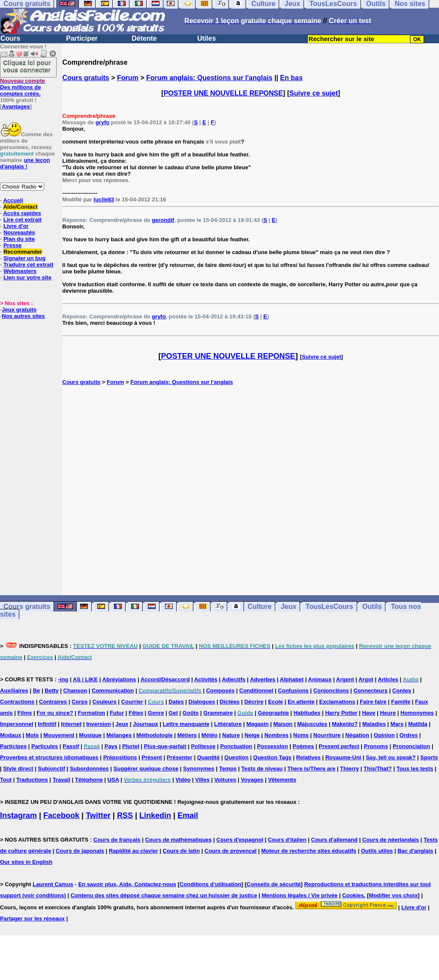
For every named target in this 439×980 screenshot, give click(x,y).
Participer (82, 38)
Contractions (17, 702)
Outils (372, 607)
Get (173, 713)
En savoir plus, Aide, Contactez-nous (127, 884)
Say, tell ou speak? (391, 757)
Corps (80, 702)
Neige (252, 735)
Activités (206, 679)
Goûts (191, 713)
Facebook (61, 815)
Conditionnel (256, 691)
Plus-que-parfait (165, 746)
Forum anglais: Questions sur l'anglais (209, 78)
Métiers (187, 735)
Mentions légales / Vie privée (300, 895)
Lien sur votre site (27, 277)
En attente (301, 702)
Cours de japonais (80, 851)
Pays (111, 746)
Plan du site (19, 239)
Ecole (275, 702)
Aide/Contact (20, 207)
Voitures (225, 780)
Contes (402, 691)
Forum (128, 78)
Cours (10, 38)
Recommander (23, 252)
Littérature (228, 724)
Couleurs (104, 702)
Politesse (203, 746)
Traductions (32, 780)
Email (188, 815)
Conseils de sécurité (274, 884)
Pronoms (376, 746)
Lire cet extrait (23, 220)
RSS (125, 815)
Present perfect (339, 746)
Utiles (207, 38)
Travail (62, 780)
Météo (210, 735)
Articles (388, 679)
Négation (357, 735)
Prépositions (120, 757)
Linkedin (155, 815)
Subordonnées (89, 769)
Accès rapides (22, 213)
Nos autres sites (23, 316)
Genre (156, 713)
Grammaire (218, 713)
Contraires (53, 702)
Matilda (418, 724)
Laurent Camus (53, 884)
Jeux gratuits (19, 310)
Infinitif (47, 724)
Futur (117, 713)
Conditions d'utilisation (210, 884)
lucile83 (104, 199)
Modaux (11, 735)
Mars (397, 724)
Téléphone (89, 780)
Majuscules (312, 724)
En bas (291, 78)
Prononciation (411, 746)
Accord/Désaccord (165, 679)
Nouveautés (19, 232)
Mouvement (59, 735)
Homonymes (417, 713)
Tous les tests (415, 769)
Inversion (99, 724)
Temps (228, 769)
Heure (388, 713)
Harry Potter (341, 713)
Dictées (230, 702)
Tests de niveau (262, 769)
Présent (152, 757)
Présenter (180, 757)
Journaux (146, 724)
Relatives (308, 757)
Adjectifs (234, 679)
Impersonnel (17, 724)
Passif (71, 746)
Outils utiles (377, 851)
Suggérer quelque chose (146, 769)
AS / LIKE (86, 679)
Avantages (16, 106)
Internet (71, 724)
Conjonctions (331, 691)
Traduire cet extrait (28, 265)
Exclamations (337, 702)
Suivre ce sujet (314, 93)
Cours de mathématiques (178, 840)
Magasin (258, 724)
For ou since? (55, 713)
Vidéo (183, 780)
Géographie (274, 713)
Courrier (132, 702)
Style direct (18, 769)
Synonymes (199, 769)
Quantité (209, 757)
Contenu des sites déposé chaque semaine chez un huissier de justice (164, 895)
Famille (401, 702)
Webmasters (20, 271)
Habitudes (307, 713)
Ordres (409, 735)
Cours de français (117, 840)
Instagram (18, 815)
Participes (13, 746)
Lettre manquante (186, 724)
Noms (301, 735)
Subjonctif (51, 769)
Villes (202, 780)
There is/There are (311, 769)
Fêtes (136, 713)
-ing (63, 679)
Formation (91, 713)
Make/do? (345, 724)
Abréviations (119, 679)
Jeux (289, 607)
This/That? (378, 769)
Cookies (353, 895)
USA (113, 780)
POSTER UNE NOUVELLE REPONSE (223, 93)
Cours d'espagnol (240, 840)
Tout (6, 780)
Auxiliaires (14, 691)
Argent (345, 679)
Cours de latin (181, 851)
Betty (52, 691)
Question (236, 757)
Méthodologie (155, 735)
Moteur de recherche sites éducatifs (309, 851)
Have (368, 713)
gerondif (163, 220)
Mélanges (119, 735)
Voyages (252, 780)
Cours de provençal (230, 851)
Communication (113, 691)
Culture (259, 607)
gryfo (103, 122)
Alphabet (292, 679)
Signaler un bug (24, 258)
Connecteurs (371, 691)
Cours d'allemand (335, 840)
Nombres (277, 735)
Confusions (293, 691)
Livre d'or (16, 226)
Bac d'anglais (415, 851)
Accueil (13, 200)
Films (25, 713)
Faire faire (373, 702)
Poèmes (304, 746)
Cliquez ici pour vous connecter (27, 66)
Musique (90, 735)
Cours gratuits (86, 78)
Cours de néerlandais (391, 840)
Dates (176, 702)
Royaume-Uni (343, 757)
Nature (231, 735)
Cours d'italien (287, 840)
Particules (45, 746)
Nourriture (327, 735)
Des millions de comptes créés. (23, 87)
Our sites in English (26, 862)
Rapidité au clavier (134, 851)
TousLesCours (329, 607)
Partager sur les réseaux (32, 919)
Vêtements (282, 780)
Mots (32, 735)
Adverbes (263, 679)
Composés (220, 691)
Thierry (349, 769)
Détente (144, 38)
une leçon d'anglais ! (25, 163)
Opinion (384, 735)
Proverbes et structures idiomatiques (49, 757)
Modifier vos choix (393, 895)
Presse (13, 245)
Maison (283, 724)
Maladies (374, 724)
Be (37, 691)
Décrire (254, 702)
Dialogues (202, 702)
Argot (366, 679)
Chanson (75, 691)
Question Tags (272, 757)
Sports (429, 757)
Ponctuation (236, 746)
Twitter (98, 815)
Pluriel (131, 746)
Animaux (320, 679)
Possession (272, 746)
